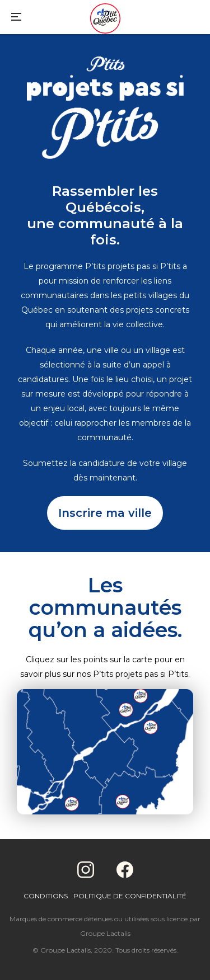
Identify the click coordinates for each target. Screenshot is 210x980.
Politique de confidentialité (130, 896)
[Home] (105, 20)
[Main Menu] (16, 18)
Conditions (46, 896)
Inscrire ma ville (105, 513)
